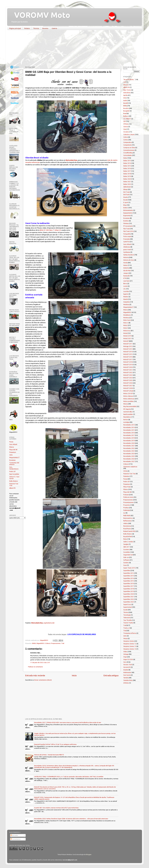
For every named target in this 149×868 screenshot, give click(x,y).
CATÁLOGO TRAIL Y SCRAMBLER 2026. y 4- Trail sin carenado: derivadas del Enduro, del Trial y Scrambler (69, 777)
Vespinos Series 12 (130, 644)
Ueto (11, 455)
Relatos (27, 28)
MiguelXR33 (41, 643)
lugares (126, 294)
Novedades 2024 (129, 454)
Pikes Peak (127, 487)
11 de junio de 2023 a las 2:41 (40, 662)
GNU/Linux (127, 247)
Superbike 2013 (129, 576)
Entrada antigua (111, 675)
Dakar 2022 (127, 184)
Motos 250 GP (128, 393)
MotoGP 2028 (128, 388)
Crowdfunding (128, 153)
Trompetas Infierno (130, 633)
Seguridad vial (128, 555)
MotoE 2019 (127, 336)
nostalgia (126, 422)
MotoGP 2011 (128, 344)
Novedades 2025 (129, 456)
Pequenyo (13, 452)
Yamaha (126, 678)
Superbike (127, 570)
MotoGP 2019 (128, 365)
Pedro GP (12, 471)
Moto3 (126, 328)
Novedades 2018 (129, 438)
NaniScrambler (128, 414)
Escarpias (12, 460)
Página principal (15, 28)
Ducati (125, 200)
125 (125, 82)
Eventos (126, 221)
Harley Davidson (129, 255)
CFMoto (126, 124)
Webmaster (127, 672)
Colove (126, 137)
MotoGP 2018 (128, 362)
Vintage (126, 654)
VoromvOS (127, 667)
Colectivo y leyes (129, 134)
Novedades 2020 (129, 443)
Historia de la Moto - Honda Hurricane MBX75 (49, 755)
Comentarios (16, 839)
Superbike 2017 (129, 586)
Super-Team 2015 (129, 568)
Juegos (126, 273)
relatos (126, 523)
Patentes (126, 476)
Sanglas (126, 544)
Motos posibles (128, 401)
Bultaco (126, 116)
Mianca (12, 447)
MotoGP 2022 (128, 372)
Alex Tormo (127, 90)
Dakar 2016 (127, 168)
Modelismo (127, 315)
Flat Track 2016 (128, 231)
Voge (125, 657)
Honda (125, 263)
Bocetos (45, 28)
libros (125, 283)
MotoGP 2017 (128, 359)
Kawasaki (126, 276)
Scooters (126, 549)
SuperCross (127, 604)
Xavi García (127, 675)
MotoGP (126, 341)
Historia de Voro (129, 260)
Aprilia (125, 95)
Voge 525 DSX (128, 659)
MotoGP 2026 (128, 383)
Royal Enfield (128, 536)
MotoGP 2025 (128, 380)
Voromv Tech (128, 665)
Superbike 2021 (129, 597)
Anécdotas (127, 93)
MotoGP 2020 (128, 367)
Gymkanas (127, 252)
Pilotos (126, 489)
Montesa (126, 318)
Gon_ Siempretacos (14, 468)
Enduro (126, 208)
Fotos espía (127, 236)
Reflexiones (127, 521)
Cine (125, 129)
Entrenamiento (128, 210)
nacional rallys (128, 412)
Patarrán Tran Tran (129, 474)
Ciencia (126, 127)
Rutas (125, 539)
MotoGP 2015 (128, 354)
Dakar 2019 (127, 176)
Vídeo (125, 652)
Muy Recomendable (130, 406)
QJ (124, 513)
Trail (63, 643)
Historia (126, 257)
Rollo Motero (14, 481)
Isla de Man (127, 270)
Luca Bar (126, 291)
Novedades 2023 (129, 451)
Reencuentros (128, 518)
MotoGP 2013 (128, 349)
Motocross (127, 331)
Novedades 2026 (129, 459)
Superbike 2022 (129, 599)
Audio (125, 100)
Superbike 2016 (129, 583)
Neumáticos (127, 417)
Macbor (126, 297)
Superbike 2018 (129, 589)
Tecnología (127, 615)
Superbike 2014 (129, 578)
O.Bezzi (48, 643)
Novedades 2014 (129, 427)
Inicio (74, 675)
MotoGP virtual (128, 391)
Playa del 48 (13, 450)
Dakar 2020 (127, 179)
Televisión (127, 618)
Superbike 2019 (129, 591)
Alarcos (126, 85)
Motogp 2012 (128, 346)
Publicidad (127, 510)
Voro (125, 662)
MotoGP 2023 (128, 375)
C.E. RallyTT (127, 119)
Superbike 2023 (129, 602)
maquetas (127, 302)
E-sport (126, 202)
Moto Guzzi (127, 320)
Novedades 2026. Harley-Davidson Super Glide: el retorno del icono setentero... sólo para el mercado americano (71, 819)
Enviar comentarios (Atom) (43, 680)
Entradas (14, 835)
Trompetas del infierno (14, 464)
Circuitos (126, 132)
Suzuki (125, 610)
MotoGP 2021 (128, 370)
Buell (125, 113)
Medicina (126, 304)
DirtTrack (126, 195)
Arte (125, 98)
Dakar (125, 158)
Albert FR (12, 488)
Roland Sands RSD (129, 531)
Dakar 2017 (127, 171)
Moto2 (126, 325)
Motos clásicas (128, 396)
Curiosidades (128, 155)
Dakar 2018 (127, 174)
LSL (125, 289)
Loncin (125, 286)
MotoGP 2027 (128, 386)
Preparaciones (56, 643)
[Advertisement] (73, 49)
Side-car (126, 557)
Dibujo (125, 189)
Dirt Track (127, 192)
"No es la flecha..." (129, 79)
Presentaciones (128, 502)
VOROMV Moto (40, 15)
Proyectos (127, 505)
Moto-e (126, 323)
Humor (126, 265)
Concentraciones (129, 150)
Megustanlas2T (14, 457)
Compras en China (129, 148)
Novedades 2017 (129, 435)
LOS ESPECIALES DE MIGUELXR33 (82, 634)
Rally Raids (127, 515)
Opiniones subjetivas (130, 467)
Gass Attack (13, 444)
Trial (125, 631)
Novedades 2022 (129, 448)
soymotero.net (49, 623)
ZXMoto (126, 683)
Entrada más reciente (35, 675)
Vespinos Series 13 (130, 646)
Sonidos (126, 563)
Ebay (125, 205)
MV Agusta (127, 409)
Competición (127, 145)
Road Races (127, 529)
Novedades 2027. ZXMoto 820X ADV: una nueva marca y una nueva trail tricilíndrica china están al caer (68, 722)
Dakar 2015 (127, 166)
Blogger (89, 854)
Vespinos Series (129, 641)
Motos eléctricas (129, 399)
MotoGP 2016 (128, 357)
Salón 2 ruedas (128, 542)
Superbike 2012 (129, 573)
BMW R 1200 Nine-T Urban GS (50, 230)
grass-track (127, 249)
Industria (126, 268)
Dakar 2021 (127, 182)
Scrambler (127, 552)
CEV (125, 121)
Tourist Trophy (128, 623)
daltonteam (127, 187)
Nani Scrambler (14, 474)
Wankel (126, 670)
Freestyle (127, 239)
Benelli (126, 103)
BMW (34, 643)
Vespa (125, 638)
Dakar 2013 (127, 161)
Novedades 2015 (129, 430)
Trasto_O (127, 628)
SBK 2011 (127, 547)
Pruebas (126, 508)
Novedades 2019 (129, 441)
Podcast (126, 495)
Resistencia (127, 526)
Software (126, 560)
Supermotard (128, 607)
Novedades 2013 (129, 425)
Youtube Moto (128, 680)
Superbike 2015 (129, 581)
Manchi (126, 299)
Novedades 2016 (129, 433)
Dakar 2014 (127, 163)
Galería (54, 28)
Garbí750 (126, 242)
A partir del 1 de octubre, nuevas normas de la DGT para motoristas (56, 808)
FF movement (128, 226)
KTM (125, 278)
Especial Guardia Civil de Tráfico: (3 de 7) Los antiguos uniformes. (56, 744)
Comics (126, 140)
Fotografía (127, 234)
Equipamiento (128, 213)
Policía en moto (128, 497)
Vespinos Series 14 (130, 649)
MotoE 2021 (127, 338)
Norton (126, 420)
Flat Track (127, 229)
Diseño (126, 197)
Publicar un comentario (35, 667)
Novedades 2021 (129, 446)
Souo (125, 565)
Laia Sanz (126, 281)
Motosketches (71, 160)
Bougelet (126, 111)
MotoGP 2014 (128, 352)
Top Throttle (128, 620)
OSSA (125, 471)
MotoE (125, 333)
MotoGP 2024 (128, 378)
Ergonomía (127, 215)
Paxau (11, 442)
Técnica (36, 28)
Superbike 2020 (129, 594)
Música (126, 404)
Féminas (126, 223)
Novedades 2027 (129, 461)
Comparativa (128, 142)
